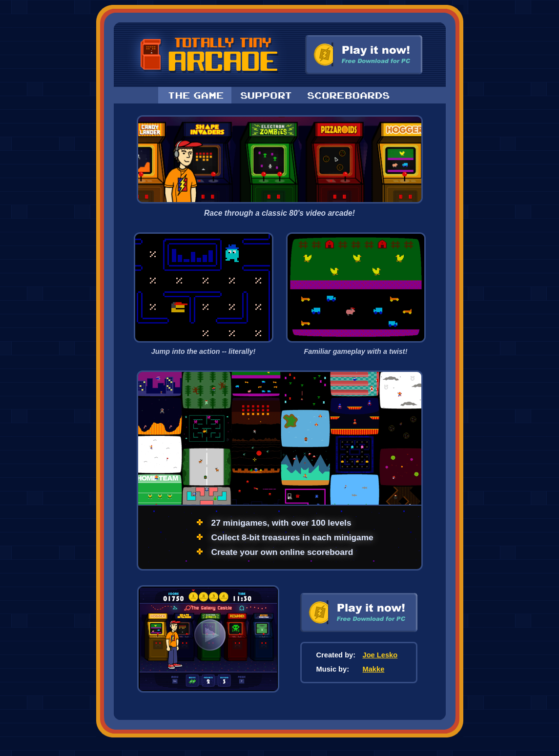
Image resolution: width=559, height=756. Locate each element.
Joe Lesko (380, 655)
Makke (374, 669)
